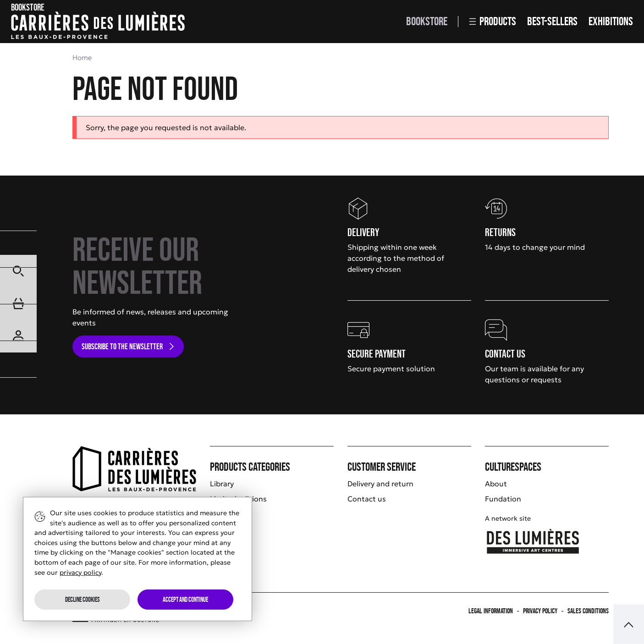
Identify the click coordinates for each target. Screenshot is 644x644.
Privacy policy (540, 611)
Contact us (367, 499)
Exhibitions (611, 21)
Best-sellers (552, 21)
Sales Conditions (588, 611)
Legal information (491, 611)
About (496, 484)
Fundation (503, 499)
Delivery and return (380, 484)
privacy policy (80, 572)
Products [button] (493, 21)
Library (222, 484)
